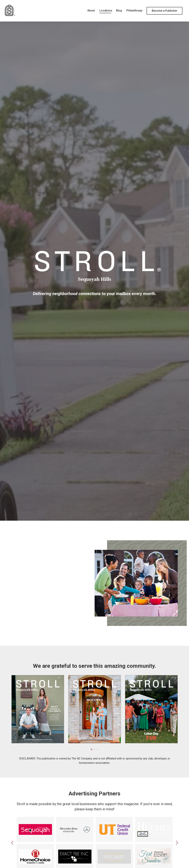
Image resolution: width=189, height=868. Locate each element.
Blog (119, 11)
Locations (105, 11)
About (91, 11)
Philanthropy (134, 11)
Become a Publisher (164, 11)
